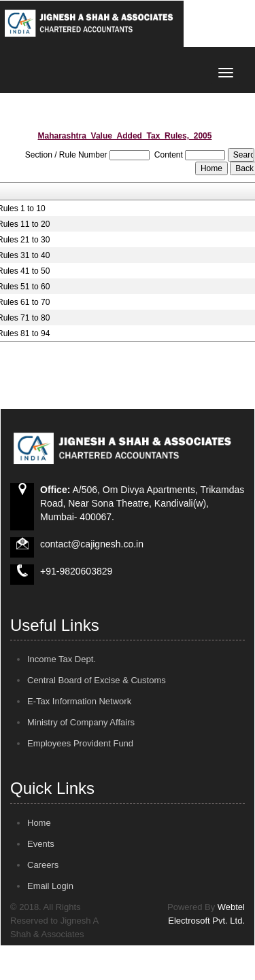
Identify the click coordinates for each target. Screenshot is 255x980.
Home (39, 823)
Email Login (50, 886)
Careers (43, 865)
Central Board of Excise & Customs (97, 680)
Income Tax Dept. (62, 659)
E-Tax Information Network (79, 701)
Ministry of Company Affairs (81, 722)
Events (41, 844)
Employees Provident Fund (80, 743)
